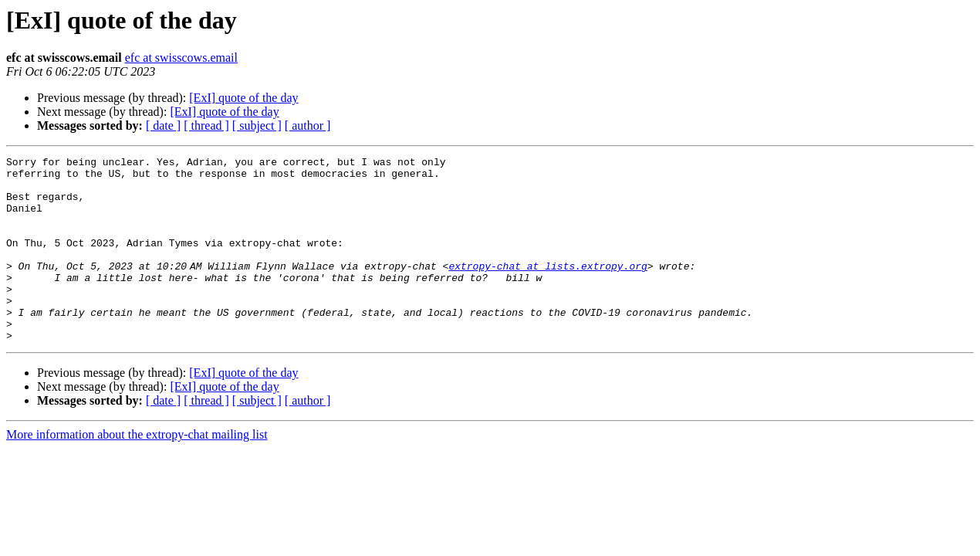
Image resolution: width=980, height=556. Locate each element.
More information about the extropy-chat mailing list (137, 471)
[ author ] (308, 125)
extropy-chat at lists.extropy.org (551, 289)
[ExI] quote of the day (243, 98)
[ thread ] (206, 125)
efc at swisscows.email (181, 58)
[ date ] (163, 125)
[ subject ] (257, 125)
